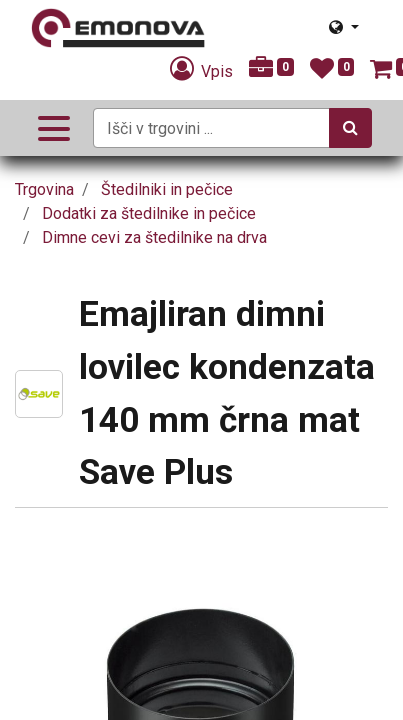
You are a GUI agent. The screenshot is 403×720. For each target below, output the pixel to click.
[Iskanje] (350, 128)
